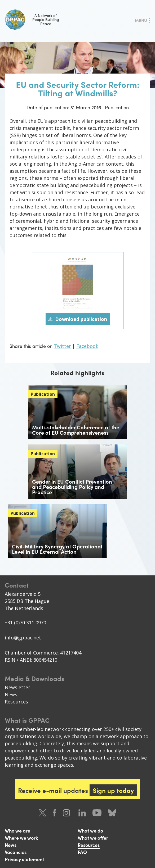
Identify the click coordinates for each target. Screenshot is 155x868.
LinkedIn (82, 813)
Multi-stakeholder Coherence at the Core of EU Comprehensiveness (76, 430)
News (11, 694)
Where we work (21, 838)
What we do (90, 831)
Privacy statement (24, 859)
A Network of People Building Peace (32, 20)
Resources (16, 702)
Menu (141, 20)
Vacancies (16, 852)
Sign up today (113, 790)
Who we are (17, 831)
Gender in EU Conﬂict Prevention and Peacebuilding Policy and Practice (72, 487)
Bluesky (112, 813)
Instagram (67, 813)
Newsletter (17, 687)
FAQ (82, 852)
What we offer (93, 838)
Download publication (81, 319)
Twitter (62, 346)
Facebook (87, 346)
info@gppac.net (23, 638)
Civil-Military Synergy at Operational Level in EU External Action (57, 549)
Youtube (97, 813)
